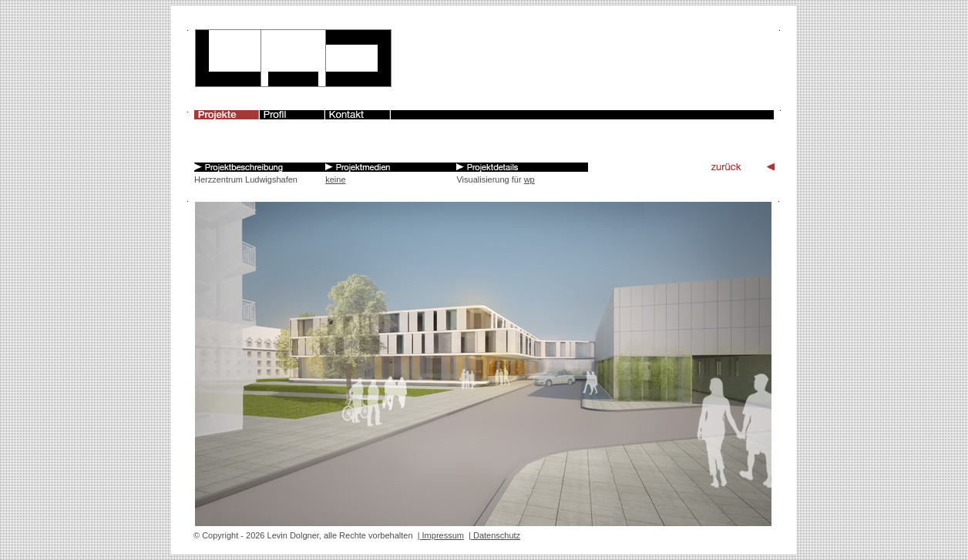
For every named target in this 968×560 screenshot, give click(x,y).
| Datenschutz (494, 535)
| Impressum (441, 535)
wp (529, 179)
